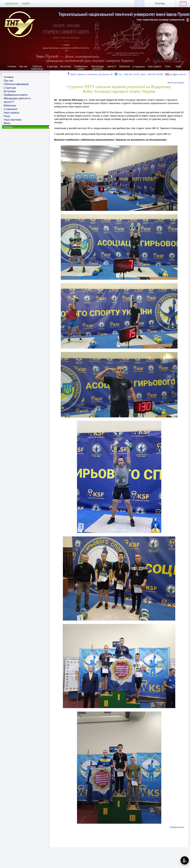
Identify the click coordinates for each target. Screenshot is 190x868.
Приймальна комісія (81, 68)
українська (11, 3)
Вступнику (66, 66)
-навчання (139, 67)
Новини (8, 127)
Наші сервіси (155, 66)
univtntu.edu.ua (175, 74)
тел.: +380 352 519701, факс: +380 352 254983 (139, 74)
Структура (52, 66)
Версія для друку (176, 83)
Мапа (179, 66)
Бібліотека (125, 66)
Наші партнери (13, 120)
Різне (168, 66)
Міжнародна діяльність (98, 68)
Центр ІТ (112, 66)
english (26, 3)
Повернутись (177, 827)
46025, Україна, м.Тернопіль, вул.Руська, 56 (90, 74)
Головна (12, 66)
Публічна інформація (37, 68)
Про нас (23, 66)
